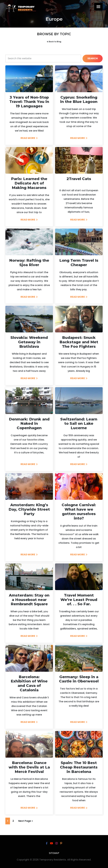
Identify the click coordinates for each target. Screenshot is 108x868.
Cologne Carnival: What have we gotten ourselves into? (79, 511)
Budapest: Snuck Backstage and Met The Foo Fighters (79, 342)
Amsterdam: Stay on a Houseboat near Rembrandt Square (29, 600)
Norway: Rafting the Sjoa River (29, 263)
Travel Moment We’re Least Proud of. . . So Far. (79, 600)
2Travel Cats (79, 179)
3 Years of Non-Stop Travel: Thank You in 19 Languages (29, 102)
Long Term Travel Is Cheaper (79, 263)
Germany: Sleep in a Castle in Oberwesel (79, 679)
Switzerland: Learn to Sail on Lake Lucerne (79, 424)
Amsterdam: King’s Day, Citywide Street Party (29, 509)
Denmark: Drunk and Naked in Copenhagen (29, 424)
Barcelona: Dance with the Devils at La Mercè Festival (29, 767)
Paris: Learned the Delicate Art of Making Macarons (29, 183)
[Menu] (98, 7)
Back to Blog (54, 42)
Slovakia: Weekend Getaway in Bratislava (29, 342)
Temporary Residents (21, 7)
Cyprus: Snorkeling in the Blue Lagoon (79, 100)
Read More (29, 138)
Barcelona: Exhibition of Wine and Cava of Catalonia (29, 683)
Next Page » (25, 822)
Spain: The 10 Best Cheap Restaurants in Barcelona (79, 767)
